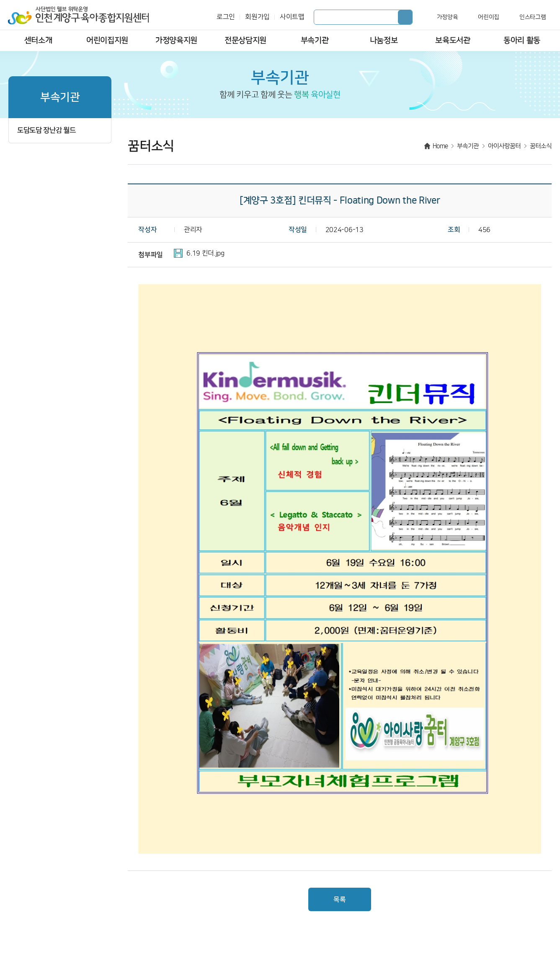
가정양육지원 (176, 40)
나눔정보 (384, 40)
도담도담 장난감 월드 (46, 130)
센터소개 (38, 40)
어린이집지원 (107, 40)
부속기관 (315, 40)
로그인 (226, 17)
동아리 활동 (522, 40)
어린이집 (489, 17)
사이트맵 (292, 17)
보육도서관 (453, 40)
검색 (405, 17)
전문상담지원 (245, 40)
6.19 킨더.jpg (205, 253)
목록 (339, 899)
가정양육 (448, 17)
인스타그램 (533, 17)
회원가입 (257, 17)
